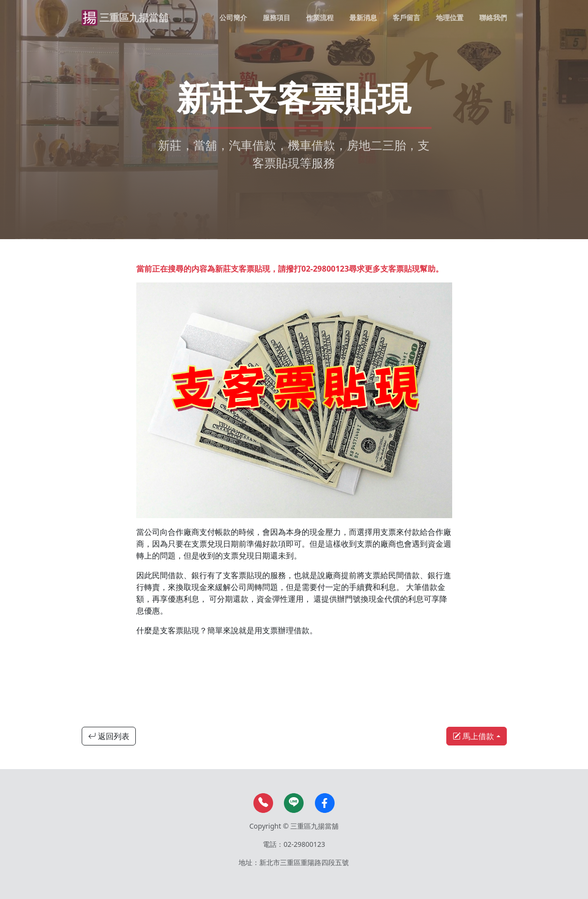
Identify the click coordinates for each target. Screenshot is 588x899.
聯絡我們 (493, 17)
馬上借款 (473, 736)
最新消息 (363, 17)
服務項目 (277, 17)
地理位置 (450, 17)
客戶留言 (406, 17)
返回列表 (109, 736)
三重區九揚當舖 (134, 17)
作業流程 (320, 17)
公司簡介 (233, 17)
